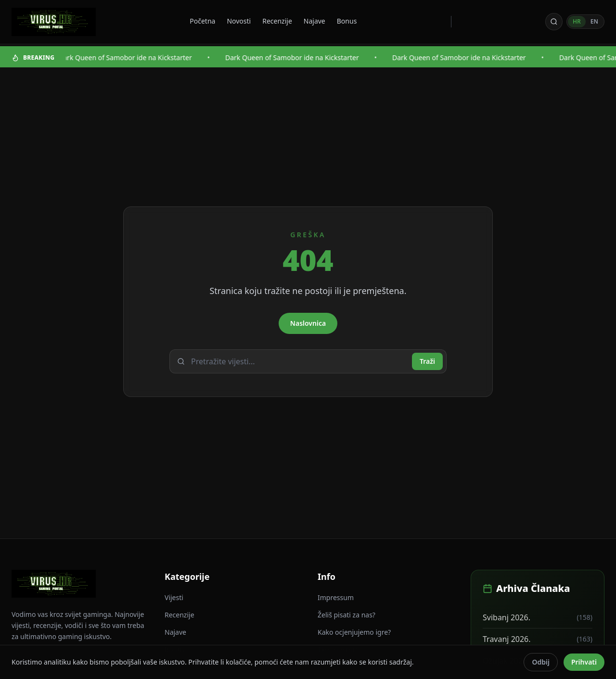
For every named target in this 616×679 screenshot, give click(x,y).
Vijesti (174, 597)
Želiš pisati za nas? (346, 615)
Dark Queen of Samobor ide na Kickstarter (127, 58)
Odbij (540, 662)
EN (594, 21)
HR (577, 21)
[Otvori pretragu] (554, 22)
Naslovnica (308, 323)
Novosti (239, 21)
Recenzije (277, 21)
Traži (427, 361)
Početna (202, 21)
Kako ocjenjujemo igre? (354, 632)
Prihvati (584, 662)
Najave (314, 21)
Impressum (336, 597)
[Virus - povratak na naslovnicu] (54, 22)
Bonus (347, 21)
